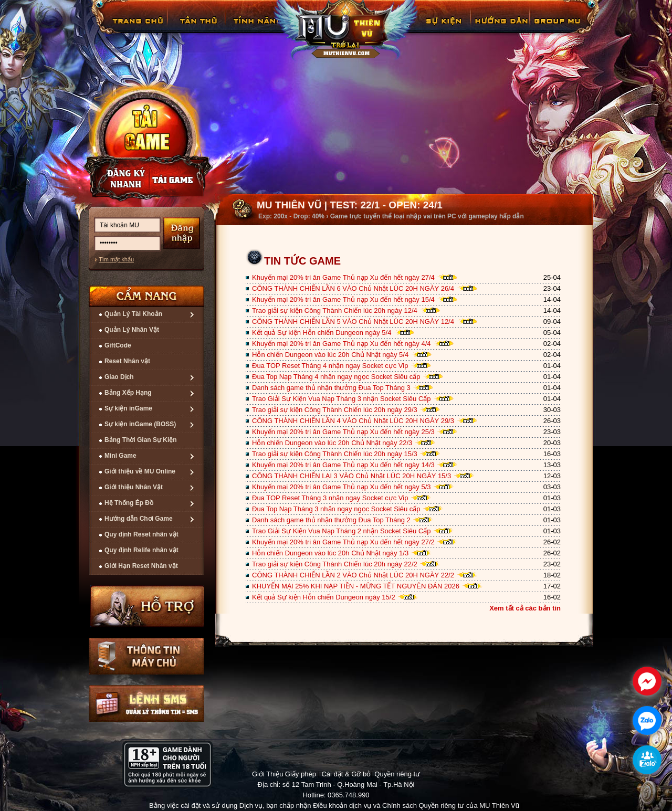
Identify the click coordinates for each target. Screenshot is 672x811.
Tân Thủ (197, 29)
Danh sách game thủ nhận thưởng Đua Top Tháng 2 (331, 520)
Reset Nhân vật (127, 361)
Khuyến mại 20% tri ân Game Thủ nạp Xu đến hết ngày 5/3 (342, 487)
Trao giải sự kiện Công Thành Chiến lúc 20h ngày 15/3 (335, 454)
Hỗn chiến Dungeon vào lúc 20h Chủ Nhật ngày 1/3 (330, 553)
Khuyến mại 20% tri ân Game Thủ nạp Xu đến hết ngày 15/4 (343, 299)
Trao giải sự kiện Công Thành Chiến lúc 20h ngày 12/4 (335, 310)
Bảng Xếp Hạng (128, 393)
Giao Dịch (119, 377)
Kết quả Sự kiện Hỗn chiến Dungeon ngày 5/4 (322, 333)
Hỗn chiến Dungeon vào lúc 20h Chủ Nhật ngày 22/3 (332, 443)
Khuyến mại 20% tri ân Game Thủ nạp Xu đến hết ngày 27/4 (343, 277)
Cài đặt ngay (146, 140)
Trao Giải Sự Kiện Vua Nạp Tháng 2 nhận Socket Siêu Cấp (342, 531)
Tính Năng (256, 29)
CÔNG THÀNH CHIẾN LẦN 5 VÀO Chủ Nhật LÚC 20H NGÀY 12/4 (353, 322)
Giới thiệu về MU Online (140, 471)
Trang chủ (136, 29)
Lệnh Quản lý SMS (146, 703)
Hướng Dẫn (501, 29)
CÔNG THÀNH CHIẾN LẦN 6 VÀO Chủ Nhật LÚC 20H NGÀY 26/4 (353, 288)
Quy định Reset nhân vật (141, 534)
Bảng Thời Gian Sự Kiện (141, 440)
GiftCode (118, 345)
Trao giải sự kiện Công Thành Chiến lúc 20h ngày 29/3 (335, 410)
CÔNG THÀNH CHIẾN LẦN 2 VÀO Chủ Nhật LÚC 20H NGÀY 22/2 (353, 575)
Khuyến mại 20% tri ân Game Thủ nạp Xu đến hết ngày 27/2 (343, 542)
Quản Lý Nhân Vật (132, 330)
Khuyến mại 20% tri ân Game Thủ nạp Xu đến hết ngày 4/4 (342, 344)
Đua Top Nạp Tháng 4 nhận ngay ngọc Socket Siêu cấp (336, 377)
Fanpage (559, 29)
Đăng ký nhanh (115, 179)
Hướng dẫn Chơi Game (139, 519)
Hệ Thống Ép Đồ (129, 503)
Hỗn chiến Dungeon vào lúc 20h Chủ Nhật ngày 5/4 (330, 355)
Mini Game (120, 456)
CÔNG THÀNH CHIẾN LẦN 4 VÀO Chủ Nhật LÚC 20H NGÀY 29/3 (353, 421)
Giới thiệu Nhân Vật (134, 487)
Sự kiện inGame (128, 408)
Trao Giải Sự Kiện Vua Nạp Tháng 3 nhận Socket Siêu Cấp (342, 399)
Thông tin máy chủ (146, 656)
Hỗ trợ (148, 606)
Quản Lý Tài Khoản (133, 314)
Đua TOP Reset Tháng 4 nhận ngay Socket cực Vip (330, 366)
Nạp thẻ (181, 179)
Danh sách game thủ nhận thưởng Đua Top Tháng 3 (331, 388)
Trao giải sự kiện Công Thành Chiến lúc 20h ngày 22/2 (335, 564)
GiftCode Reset (437, 29)
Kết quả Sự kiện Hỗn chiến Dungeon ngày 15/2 (324, 597)
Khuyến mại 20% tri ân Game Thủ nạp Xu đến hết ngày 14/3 (343, 465)
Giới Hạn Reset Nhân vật (141, 566)
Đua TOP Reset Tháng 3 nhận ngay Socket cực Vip (330, 498)
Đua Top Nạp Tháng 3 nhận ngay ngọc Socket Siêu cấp (336, 509)
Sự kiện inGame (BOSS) (140, 424)
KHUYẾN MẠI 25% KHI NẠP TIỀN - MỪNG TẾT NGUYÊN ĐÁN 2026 (356, 586)
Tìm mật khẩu (116, 259)
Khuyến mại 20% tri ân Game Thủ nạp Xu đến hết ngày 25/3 (343, 432)
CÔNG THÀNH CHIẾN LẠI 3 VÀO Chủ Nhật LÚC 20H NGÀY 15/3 (351, 476)
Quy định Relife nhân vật (141, 550)
